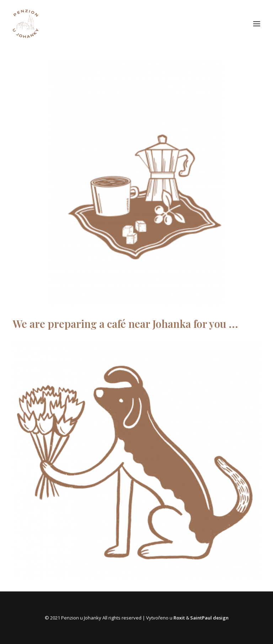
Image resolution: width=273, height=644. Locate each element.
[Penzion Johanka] (26, 24)
